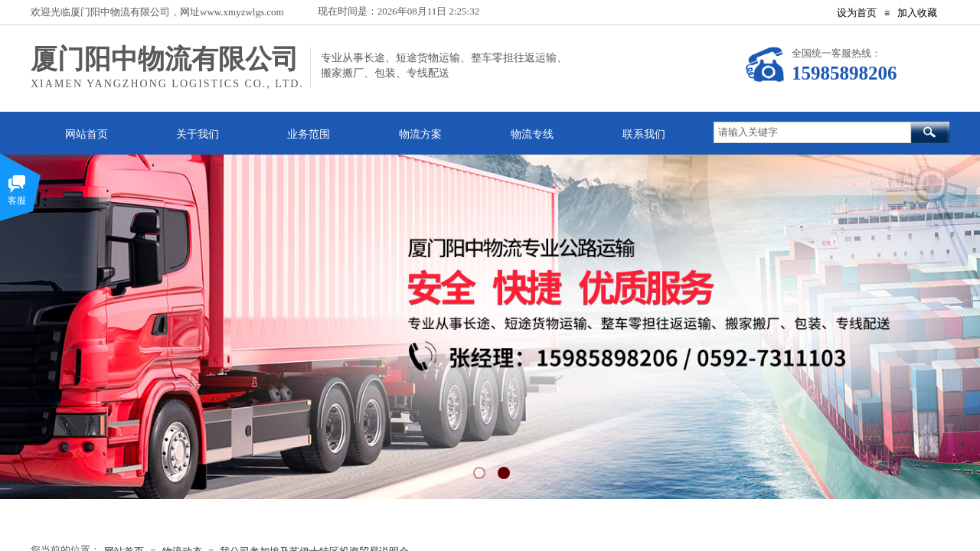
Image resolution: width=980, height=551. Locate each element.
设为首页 (857, 13)
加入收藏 (917, 13)
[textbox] (812, 132)
